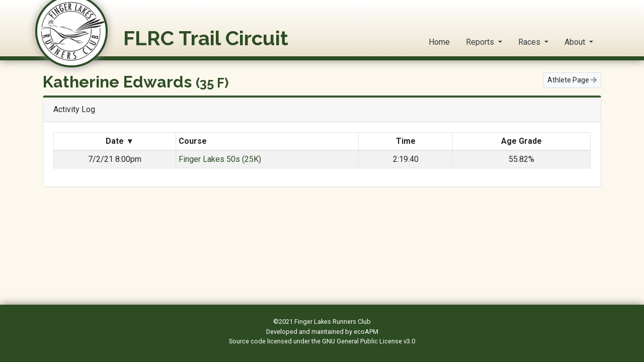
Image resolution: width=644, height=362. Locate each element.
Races (530, 42)
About (576, 42)
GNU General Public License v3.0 (369, 341)
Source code (248, 341)
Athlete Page (572, 80)
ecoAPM (366, 332)
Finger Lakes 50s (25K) (220, 159)
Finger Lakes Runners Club (333, 322)
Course (194, 141)
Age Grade (521, 141)
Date (119, 141)
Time (406, 141)
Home (439, 42)
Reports (481, 42)
